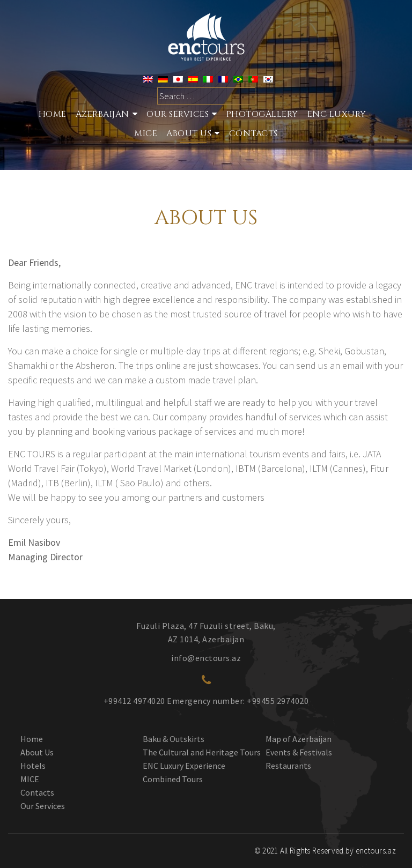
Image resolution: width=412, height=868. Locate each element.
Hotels (33, 766)
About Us (189, 133)
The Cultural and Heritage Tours (202, 752)
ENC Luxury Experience (184, 766)
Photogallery (262, 114)
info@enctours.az (206, 658)
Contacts (253, 133)
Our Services (43, 806)
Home (53, 114)
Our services (178, 114)
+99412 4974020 (134, 701)
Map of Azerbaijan (299, 739)
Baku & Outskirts (174, 739)
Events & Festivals (299, 752)
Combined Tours (173, 779)
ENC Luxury (337, 114)
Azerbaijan (102, 114)
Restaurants (288, 766)
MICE (146, 133)
